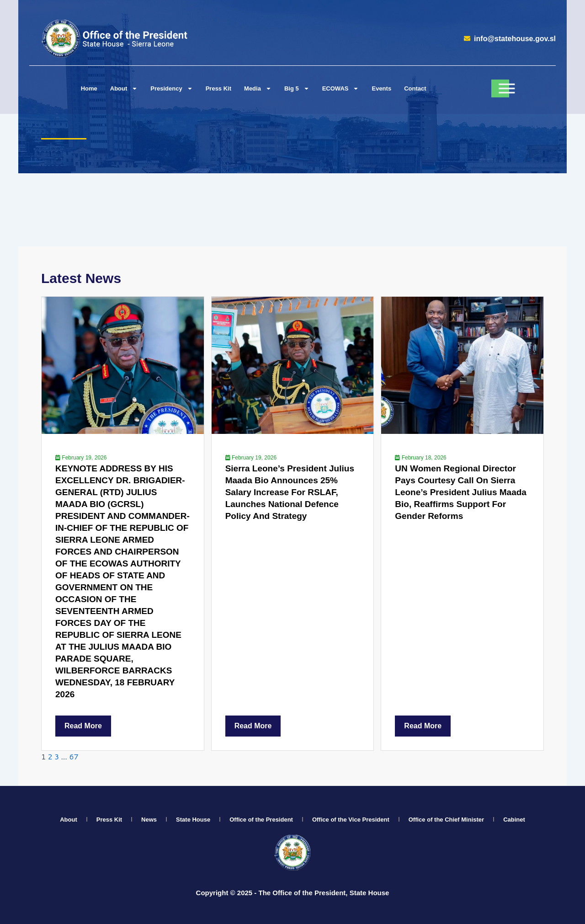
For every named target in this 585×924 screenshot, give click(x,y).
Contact (415, 88)
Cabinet (514, 820)
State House (193, 820)
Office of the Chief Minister (446, 820)
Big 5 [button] (297, 88)
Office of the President (261, 820)
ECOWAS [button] (341, 88)
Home (89, 88)
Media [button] (258, 88)
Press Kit (218, 88)
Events (381, 88)
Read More (83, 726)
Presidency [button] (171, 88)
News (149, 820)
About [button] (124, 88)
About (69, 820)
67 (74, 756)
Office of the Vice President (351, 820)
